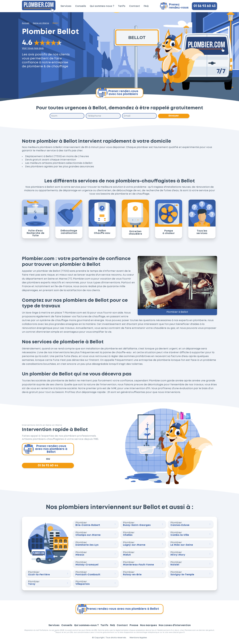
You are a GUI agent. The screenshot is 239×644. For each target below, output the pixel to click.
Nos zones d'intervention (175, 627)
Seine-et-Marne (41, 23)
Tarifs (122, 6)
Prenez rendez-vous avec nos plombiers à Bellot (46, 450)
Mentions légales (138, 639)
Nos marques (148, 627)
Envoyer (174, 116)
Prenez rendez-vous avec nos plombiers (118, 93)
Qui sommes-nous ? (102, 6)
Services (66, 6)
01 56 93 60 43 (205, 6)
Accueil (26, 23)
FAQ (146, 6)
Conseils (81, 6)
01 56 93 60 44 (48, 466)
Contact (135, 6)
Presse (134, 627)
